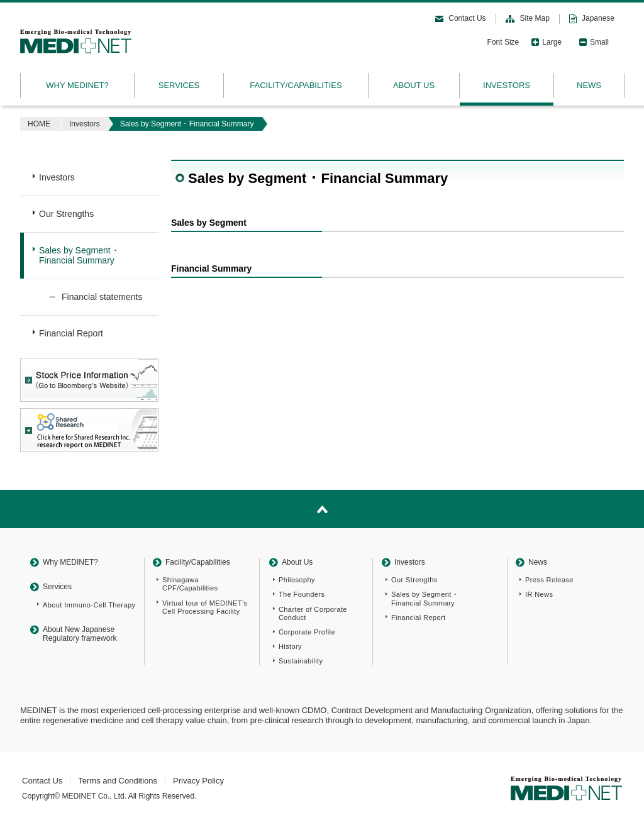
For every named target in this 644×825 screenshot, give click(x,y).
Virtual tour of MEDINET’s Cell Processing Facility (205, 607)
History (290, 646)
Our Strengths (66, 214)
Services (57, 587)
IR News (539, 594)
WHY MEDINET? (77, 85)
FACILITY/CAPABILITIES (296, 85)
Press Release (549, 580)
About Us (297, 562)
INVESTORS (507, 85)
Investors (85, 124)
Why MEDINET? (70, 562)
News (538, 562)
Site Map (535, 18)
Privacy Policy (198, 781)
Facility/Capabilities (198, 562)
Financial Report (71, 333)
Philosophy (297, 580)
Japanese (598, 18)
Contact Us (467, 18)
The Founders (302, 594)
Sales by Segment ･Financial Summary (78, 256)
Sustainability (301, 661)
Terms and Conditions (118, 781)
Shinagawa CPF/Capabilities (190, 584)
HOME (39, 124)
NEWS (589, 85)
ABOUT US (414, 85)
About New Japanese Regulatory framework (80, 634)
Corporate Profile (307, 632)
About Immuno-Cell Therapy (89, 605)
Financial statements (102, 297)
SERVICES (179, 85)
